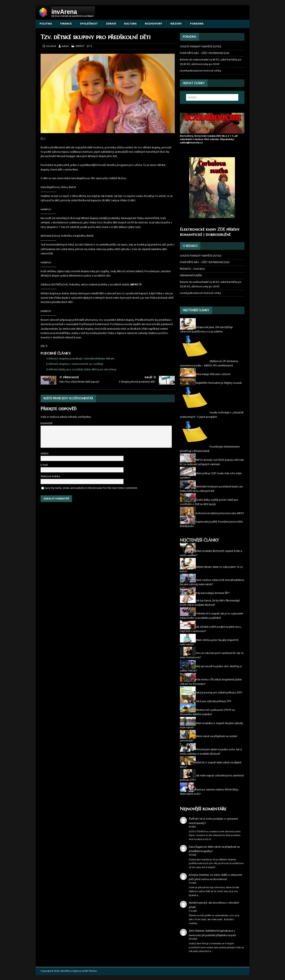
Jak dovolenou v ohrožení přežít (214, 905)
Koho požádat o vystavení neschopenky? (213, 821)
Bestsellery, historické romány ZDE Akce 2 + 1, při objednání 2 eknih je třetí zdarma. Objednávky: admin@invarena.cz (209, 139)
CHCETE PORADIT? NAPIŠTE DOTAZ (201, 47)
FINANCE (66, 24)
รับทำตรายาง (197, 819)
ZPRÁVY (80, 46)
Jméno (45, 454)
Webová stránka (50, 476)
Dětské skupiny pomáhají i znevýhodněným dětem (81, 359)
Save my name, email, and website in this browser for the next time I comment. (91, 488)
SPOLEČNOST (89, 24)
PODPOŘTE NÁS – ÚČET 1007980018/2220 (205, 53)
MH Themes (91, 971)
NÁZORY (176, 24)
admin (65, 46)
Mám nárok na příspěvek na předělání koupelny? (214, 849)
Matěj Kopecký (198, 903)
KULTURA (130, 24)
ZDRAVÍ (111, 24)
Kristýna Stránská (199, 875)
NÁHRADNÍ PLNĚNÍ (191, 276)
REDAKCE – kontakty (192, 269)
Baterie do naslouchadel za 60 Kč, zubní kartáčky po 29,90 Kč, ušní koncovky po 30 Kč (211, 62)
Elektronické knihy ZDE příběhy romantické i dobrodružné (210, 232)
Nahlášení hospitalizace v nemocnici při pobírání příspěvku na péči (212, 933)
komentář (47, 423)
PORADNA (197, 24)
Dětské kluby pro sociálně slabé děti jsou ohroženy (82, 370)
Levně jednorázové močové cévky (200, 71)
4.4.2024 (51, 46)
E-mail (44, 465)
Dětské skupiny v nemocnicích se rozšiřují (77, 364)
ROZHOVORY (154, 24)
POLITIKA (46, 24)
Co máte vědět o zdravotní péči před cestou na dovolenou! (215, 877)
